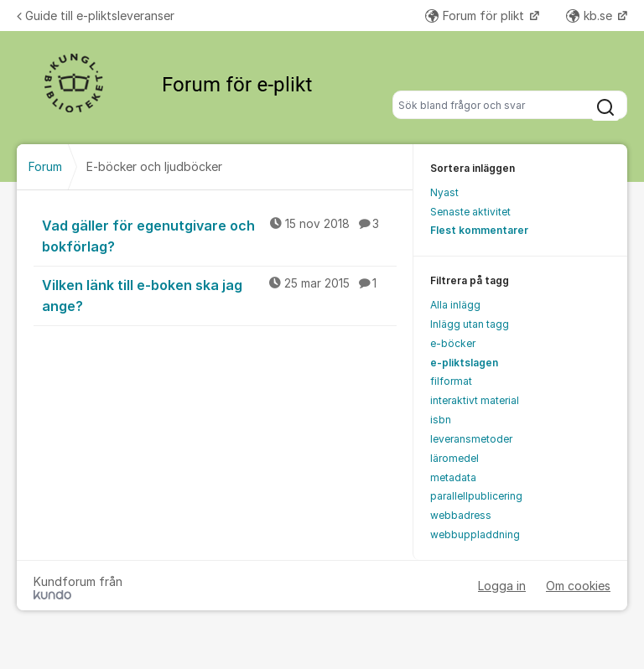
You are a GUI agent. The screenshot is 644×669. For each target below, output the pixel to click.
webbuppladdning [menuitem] (475, 534)
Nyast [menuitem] (444, 192)
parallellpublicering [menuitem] (476, 496)
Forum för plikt (476, 16)
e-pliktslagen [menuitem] (464, 363)
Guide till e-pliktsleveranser (96, 16)
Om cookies (578, 586)
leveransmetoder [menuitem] (471, 439)
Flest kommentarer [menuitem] (479, 230)
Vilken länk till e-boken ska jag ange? (219, 295)
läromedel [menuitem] (454, 458)
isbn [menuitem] (441, 420)
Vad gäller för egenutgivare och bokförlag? (219, 235)
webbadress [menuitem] (461, 515)
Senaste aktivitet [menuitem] (470, 212)
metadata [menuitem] (453, 477)
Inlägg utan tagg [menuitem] (470, 324)
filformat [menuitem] (451, 381)
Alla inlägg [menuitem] (455, 305)
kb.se (591, 16)
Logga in (502, 586)
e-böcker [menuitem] (453, 343)
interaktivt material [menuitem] (475, 400)
